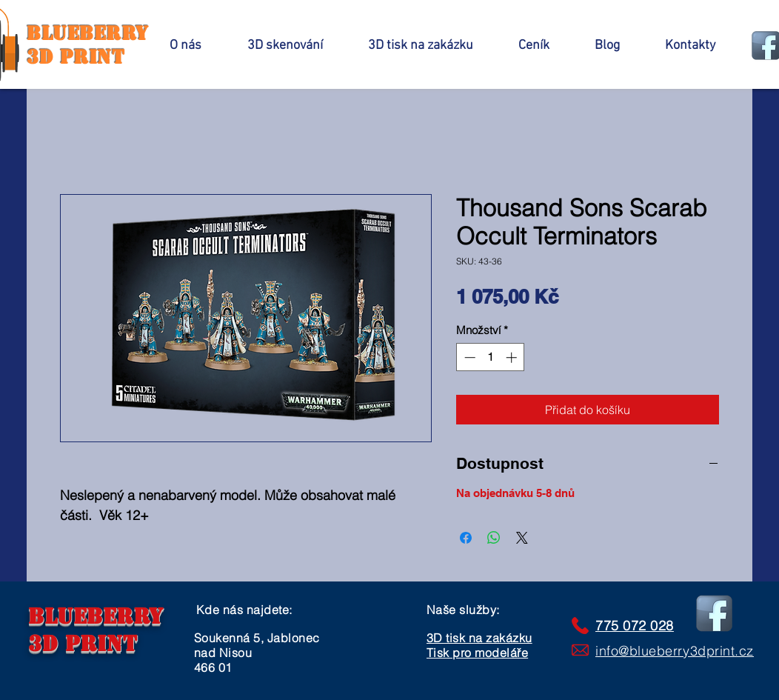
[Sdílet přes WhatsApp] (494, 538)
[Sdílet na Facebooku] (466, 538)
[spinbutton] (491, 357)
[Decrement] (468, 357)
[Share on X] (522, 538)
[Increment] (513, 357)
